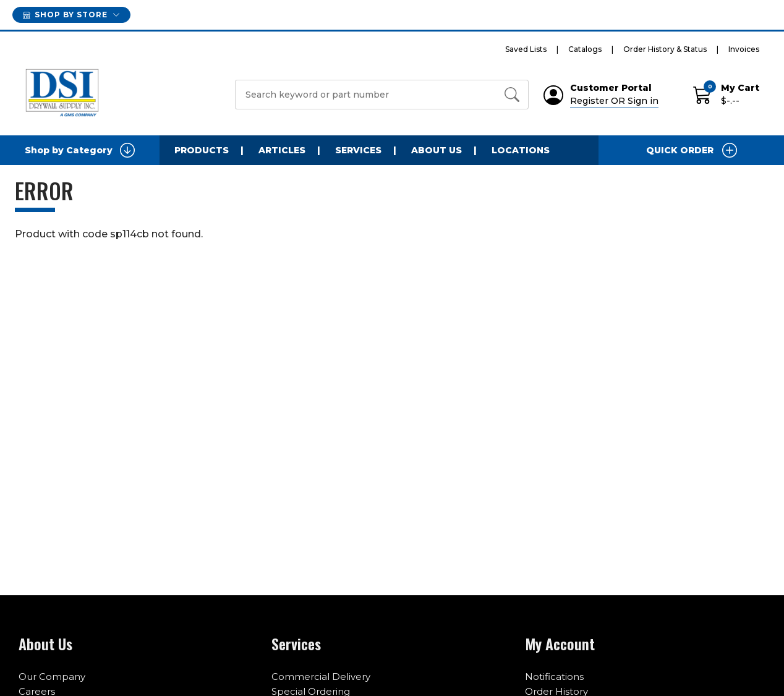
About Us (437, 150)
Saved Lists (526, 49)
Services (358, 150)
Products (202, 150)
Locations (521, 150)
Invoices (744, 49)
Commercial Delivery (321, 677)
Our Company (52, 677)
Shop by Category (80, 150)
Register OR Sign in (614, 101)
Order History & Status (665, 49)
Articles (282, 150)
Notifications (554, 677)
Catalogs (585, 49)
